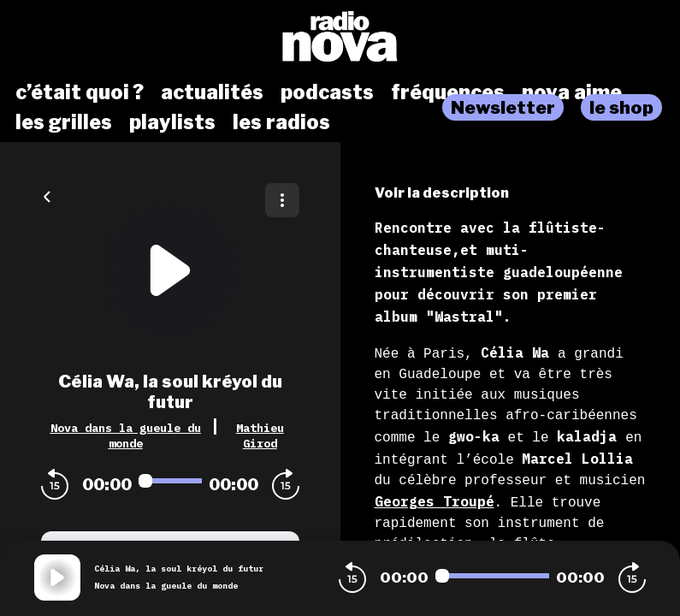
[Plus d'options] (282, 200)
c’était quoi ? (80, 92)
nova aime (572, 92)
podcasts (327, 92)
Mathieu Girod (260, 435)
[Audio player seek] (170, 481)
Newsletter (503, 107)
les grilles (64, 122)
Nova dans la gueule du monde (126, 435)
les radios (281, 122)
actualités (212, 92)
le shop (621, 107)
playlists (172, 122)
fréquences (448, 92)
